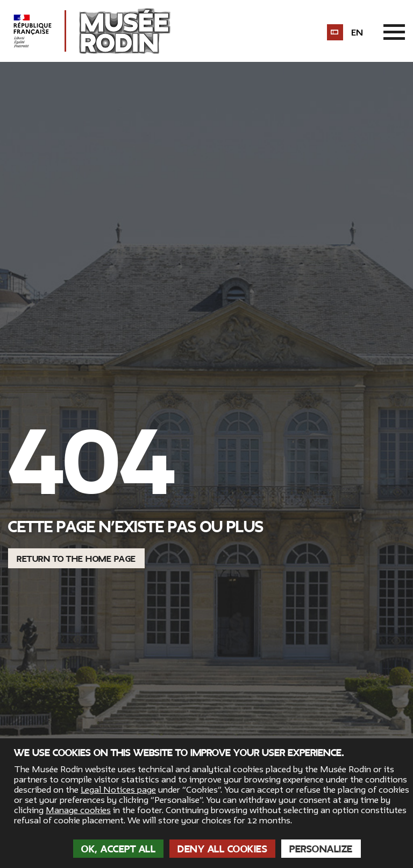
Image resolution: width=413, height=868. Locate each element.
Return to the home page (76, 559)
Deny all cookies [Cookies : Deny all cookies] (222, 849)
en (357, 33)
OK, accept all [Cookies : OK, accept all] (118, 849)
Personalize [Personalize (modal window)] (321, 849)
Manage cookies (78, 810)
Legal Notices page (118, 790)
